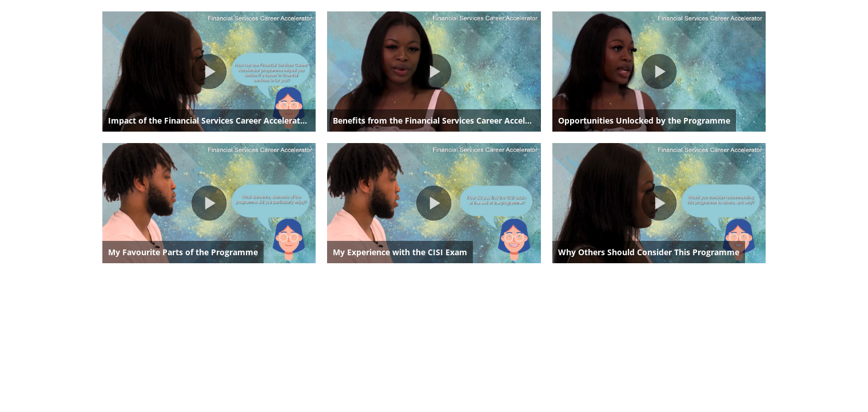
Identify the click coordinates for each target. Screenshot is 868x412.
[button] (209, 72)
